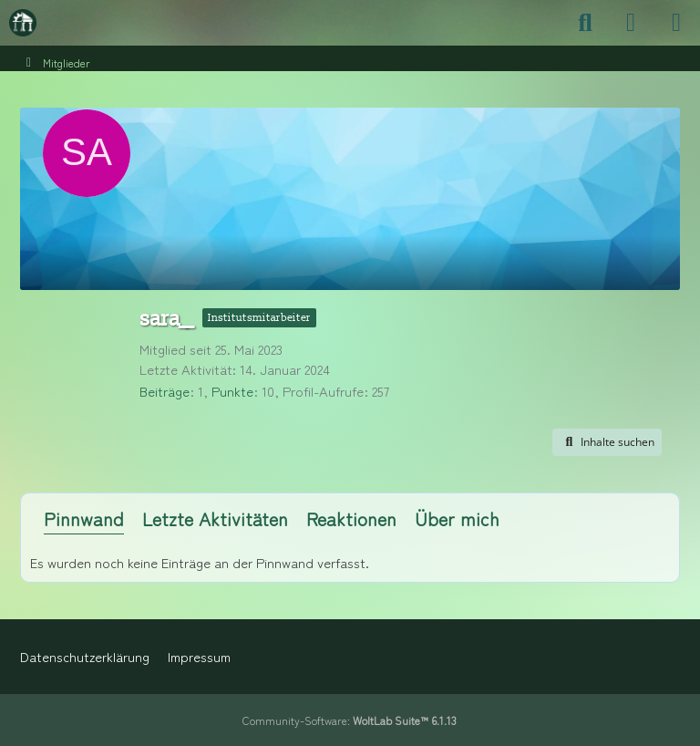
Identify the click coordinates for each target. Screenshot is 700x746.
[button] (607, 442)
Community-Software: (350, 720)
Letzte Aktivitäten (215, 518)
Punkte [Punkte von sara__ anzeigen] (232, 391)
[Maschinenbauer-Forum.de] (23, 23)
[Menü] (676, 23)
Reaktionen (351, 518)
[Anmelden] (631, 23)
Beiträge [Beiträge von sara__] (165, 391)
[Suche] (585, 23)
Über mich (457, 518)
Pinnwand (84, 518)
